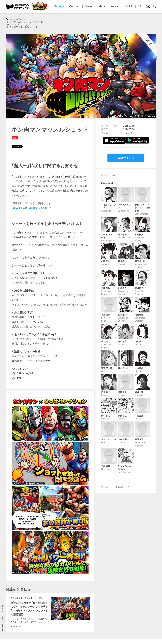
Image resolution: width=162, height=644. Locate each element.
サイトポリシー (12, 637)
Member (74, 7)
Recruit (115, 7)
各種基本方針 (47, 637)
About (102, 7)
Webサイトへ (126, 150)
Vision (89, 7)
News (46, 7)
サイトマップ (61, 637)
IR (140, 7)
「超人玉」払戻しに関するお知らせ (31, 200)
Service (23, 19)
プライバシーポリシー (30, 637)
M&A (129, 7)
